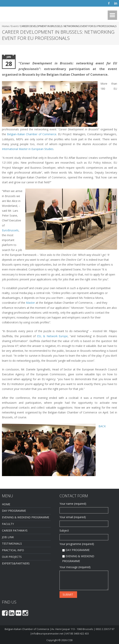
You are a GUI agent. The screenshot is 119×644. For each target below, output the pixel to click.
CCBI (70, 640)
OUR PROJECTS (12, 557)
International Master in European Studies (28, 149)
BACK (102, 426)
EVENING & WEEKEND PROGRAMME (26, 517)
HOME (6, 504)
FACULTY (8, 524)
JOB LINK (8, 537)
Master (30, 303)
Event (14, 26)
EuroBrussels (10, 230)
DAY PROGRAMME (14, 511)
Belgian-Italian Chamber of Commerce (32, 134)
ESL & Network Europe (52, 336)
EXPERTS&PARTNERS (16, 563)
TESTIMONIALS (12, 544)
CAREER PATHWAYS (15, 530)
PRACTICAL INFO (13, 550)
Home (5, 26)
